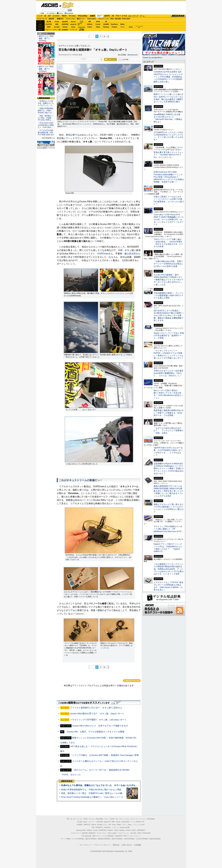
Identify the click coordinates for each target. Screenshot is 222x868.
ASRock (90, 24)
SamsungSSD (80, 24)
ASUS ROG (65, 24)
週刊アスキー (81, 19)
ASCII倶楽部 (178, 16)
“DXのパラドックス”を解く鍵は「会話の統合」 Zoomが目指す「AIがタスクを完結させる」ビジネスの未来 (168, 243)
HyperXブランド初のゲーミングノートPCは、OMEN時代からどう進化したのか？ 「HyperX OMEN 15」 (168, 548)
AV (113, 16)
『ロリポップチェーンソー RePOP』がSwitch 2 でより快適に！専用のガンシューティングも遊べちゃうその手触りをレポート (168, 354)
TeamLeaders (92, 19)
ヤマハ (123, 27)
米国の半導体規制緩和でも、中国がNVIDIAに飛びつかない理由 (91, 790)
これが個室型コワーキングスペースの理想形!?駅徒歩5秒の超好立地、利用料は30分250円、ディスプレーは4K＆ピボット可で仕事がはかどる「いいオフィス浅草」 (169, 569)
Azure (73, 27)
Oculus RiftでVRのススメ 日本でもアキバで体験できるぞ (100, 726)
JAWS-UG (87, 825)
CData (98, 27)
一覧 (101, 59)
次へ (105, 36)
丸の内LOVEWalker (142, 839)
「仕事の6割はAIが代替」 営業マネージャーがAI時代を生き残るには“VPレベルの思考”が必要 (168, 264)
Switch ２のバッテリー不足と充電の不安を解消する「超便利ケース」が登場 (169, 336)
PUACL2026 (126, 19)
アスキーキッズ (42, 19)
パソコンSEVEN (82, 21)
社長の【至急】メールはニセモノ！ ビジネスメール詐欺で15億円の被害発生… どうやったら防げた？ (169, 200)
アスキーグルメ (71, 19)
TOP (68, 819)
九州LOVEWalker (129, 839)
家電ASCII (60, 19)
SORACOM (103, 830)
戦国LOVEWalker (155, 839)
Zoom (131, 27)
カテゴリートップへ (132, 681)
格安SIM (51, 19)
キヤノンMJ (57, 30)
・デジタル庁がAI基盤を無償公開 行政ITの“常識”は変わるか (46, 132)
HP (106, 22)
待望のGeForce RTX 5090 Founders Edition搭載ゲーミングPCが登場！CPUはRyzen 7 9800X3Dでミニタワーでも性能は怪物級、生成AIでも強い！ (169, 177)
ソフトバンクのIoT (139, 27)
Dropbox (90, 27)
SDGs (112, 19)
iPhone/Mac (83, 16)
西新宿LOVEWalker (104, 839)
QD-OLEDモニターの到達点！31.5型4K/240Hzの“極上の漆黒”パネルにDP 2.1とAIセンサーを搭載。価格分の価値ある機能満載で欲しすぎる (168, 315)
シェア (83, 59)
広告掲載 (137, 845)
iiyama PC (107, 822)
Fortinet (114, 27)
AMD (57, 24)
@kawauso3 (132, 55)
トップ (40, 16)
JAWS (49, 27)
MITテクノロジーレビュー (132, 836)
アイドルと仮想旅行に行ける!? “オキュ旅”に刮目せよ (96, 708)
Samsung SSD (81, 830)
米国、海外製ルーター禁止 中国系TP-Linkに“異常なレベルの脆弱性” (94, 793)
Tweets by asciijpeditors (152, 58)
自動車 (92, 16)
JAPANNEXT (65, 30)
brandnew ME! (82, 30)
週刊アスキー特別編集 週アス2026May (46, 38)
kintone (65, 27)
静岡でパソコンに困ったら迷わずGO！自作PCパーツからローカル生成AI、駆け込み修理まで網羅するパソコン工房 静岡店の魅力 (168, 98)
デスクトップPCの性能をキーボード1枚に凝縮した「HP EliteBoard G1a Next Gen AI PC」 (169, 529)
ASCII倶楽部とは (48, 138)
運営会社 (116, 845)
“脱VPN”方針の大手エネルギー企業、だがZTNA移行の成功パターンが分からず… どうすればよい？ (168, 451)
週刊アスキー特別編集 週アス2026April (46, 69)
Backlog (106, 27)
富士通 (49, 22)
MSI (90, 22)
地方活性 (118, 19)
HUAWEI (106, 24)
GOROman (103, 254)
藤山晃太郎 (130, 254)
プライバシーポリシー (102, 845)
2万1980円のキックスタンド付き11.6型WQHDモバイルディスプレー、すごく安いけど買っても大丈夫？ (169, 136)
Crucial (98, 24)
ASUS (98, 22)
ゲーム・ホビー (68, 5)
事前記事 (70, 135)
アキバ (118, 16)
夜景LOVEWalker (117, 839)
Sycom (73, 22)
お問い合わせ (127, 845)
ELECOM (49, 24)
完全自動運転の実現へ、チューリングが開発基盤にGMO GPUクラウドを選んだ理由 (169, 295)
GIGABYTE (73, 24)
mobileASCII (119, 836)
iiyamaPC (65, 22)
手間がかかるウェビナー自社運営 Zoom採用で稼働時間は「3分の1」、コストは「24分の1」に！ (169, 373)
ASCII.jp (49, 5)
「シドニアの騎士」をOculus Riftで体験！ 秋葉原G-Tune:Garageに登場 (104, 755)
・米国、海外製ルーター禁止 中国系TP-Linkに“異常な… (45, 118)
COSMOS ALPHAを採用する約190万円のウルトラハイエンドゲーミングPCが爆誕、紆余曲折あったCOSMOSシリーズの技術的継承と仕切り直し (168, 77)
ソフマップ (73, 30)
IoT (49, 16)
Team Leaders (112, 833)
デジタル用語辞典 (108, 836)
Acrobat (57, 27)
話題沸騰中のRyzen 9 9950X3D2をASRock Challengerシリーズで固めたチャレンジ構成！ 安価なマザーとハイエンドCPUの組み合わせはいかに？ (169, 468)
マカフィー (49, 30)
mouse (57, 22)
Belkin (122, 24)
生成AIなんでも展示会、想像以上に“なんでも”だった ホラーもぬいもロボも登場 (100, 785)
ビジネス (56, 16)
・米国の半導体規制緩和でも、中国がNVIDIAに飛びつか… (46, 111)
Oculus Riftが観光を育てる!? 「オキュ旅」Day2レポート (97, 713)
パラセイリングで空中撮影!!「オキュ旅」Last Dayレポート (98, 720)
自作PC (107, 16)
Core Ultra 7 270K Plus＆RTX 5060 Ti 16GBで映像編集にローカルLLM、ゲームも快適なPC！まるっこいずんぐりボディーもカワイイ (169, 219)
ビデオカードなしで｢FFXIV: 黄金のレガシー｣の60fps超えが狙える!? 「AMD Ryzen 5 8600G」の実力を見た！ (168, 586)
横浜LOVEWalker (91, 839)
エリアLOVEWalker (78, 839)
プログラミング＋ (124, 833)
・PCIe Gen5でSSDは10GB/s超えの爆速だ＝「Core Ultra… (46, 125)
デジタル (72, 16)
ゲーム (142, 16)
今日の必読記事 (86, 836)
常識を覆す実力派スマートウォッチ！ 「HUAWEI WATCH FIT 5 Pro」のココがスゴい (168, 155)
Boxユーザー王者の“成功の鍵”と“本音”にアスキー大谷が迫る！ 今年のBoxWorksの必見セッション (168, 394)
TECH (64, 16)
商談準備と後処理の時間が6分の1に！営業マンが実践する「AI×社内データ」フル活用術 (169, 413)
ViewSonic (114, 24)
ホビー (100, 16)
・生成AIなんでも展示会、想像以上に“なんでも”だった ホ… (46, 103)
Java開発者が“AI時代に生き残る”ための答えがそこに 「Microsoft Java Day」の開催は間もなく (168, 118)
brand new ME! (125, 827)
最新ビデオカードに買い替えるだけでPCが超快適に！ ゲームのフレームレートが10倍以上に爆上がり (169, 508)
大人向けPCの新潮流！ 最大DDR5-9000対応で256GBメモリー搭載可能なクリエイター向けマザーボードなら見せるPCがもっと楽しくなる (168, 280)
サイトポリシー (86, 845)
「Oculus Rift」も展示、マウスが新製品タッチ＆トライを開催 (95, 732)
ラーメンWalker (66, 839)
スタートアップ (133, 16)
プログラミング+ (103, 19)
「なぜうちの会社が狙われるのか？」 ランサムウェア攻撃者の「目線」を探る (168, 431)
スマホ (124, 16)
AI (45, 16)
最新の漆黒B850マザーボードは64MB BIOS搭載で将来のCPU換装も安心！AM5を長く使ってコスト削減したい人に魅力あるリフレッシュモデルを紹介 (169, 491)
